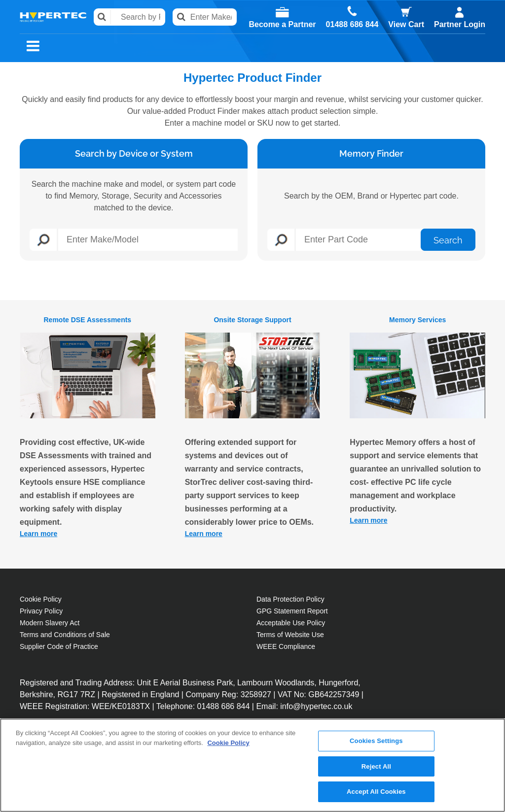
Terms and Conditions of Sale (65, 635)
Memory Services (417, 320)
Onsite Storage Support (252, 320)
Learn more (38, 534)
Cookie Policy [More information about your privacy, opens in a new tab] (228, 747)
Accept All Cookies (376, 796)
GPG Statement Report (292, 611)
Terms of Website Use (290, 635)
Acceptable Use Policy (291, 623)
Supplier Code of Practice (59, 646)
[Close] (489, 769)
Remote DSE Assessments (87, 320)
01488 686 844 (352, 25)
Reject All (376, 771)
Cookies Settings (376, 745)
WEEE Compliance (286, 646)
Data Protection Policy (290, 599)
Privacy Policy (41, 611)
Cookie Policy (41, 599)
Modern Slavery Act (50, 623)
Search (102, 17)
